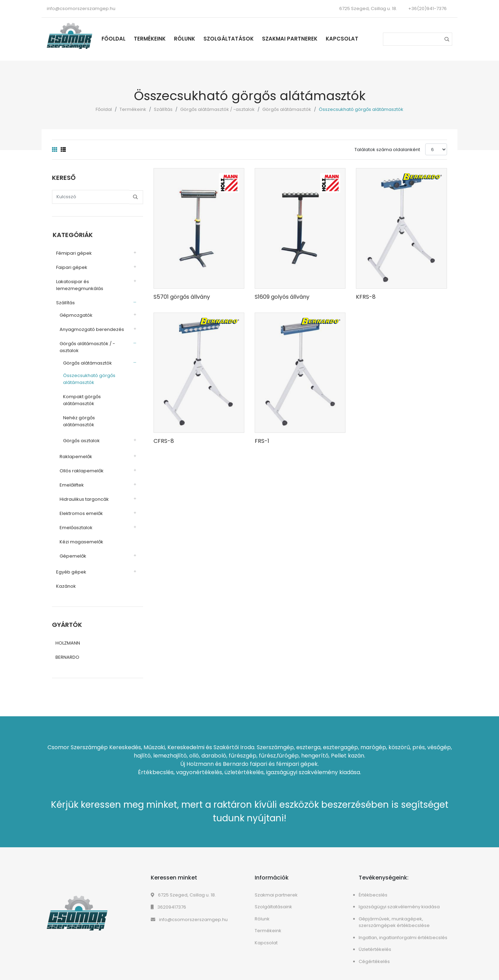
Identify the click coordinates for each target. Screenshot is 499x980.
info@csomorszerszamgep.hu (81, 8)
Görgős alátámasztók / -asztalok (217, 109)
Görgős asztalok (81, 433)
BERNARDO (67, 650)
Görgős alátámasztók (287, 109)
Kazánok (65, 579)
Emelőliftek (71, 478)
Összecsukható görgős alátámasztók (89, 379)
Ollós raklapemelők (81, 463)
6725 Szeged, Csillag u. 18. (183, 888)
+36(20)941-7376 (427, 8)
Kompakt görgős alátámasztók (81, 400)
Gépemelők (72, 549)
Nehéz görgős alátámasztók (94, 417)
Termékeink (151, 39)
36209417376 (168, 900)
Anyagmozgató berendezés (91, 329)
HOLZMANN (68, 636)
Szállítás (163, 109)
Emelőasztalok (75, 520)
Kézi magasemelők (81, 535)
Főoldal (115, 39)
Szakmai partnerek (291, 39)
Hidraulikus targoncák (84, 492)
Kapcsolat (343, 39)
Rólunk (186, 39)
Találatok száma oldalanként (387, 150)
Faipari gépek (71, 267)
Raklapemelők (75, 449)
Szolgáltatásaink (273, 900)
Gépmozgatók (75, 315)
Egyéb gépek (71, 565)
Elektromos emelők (81, 506)
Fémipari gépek (73, 253)
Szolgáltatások (230, 39)
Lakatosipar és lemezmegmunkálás (79, 285)
